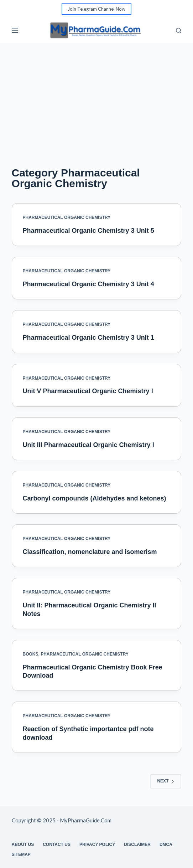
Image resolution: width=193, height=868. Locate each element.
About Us (23, 844)
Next (166, 781)
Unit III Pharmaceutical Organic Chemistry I (88, 445)
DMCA (166, 844)
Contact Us (57, 844)
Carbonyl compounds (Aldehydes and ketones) (95, 498)
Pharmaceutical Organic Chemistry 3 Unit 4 (88, 284)
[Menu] (15, 30)
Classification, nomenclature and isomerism (90, 552)
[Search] (179, 30)
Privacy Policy (97, 844)
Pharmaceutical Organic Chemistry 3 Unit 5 (88, 231)
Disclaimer (137, 844)
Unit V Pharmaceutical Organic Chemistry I (88, 391)
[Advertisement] (96, 96)
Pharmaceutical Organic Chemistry (67, 217)
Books (31, 654)
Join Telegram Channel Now (96, 9)
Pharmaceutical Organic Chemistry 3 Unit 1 (88, 338)
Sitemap (21, 854)
